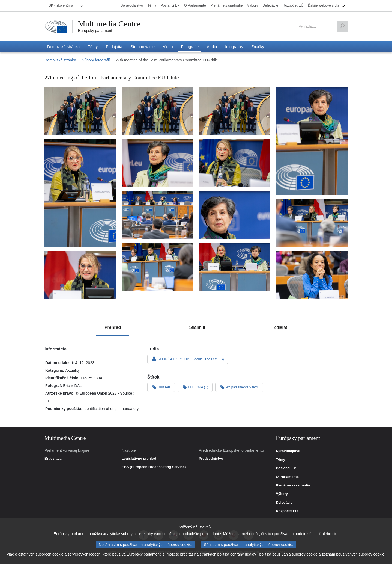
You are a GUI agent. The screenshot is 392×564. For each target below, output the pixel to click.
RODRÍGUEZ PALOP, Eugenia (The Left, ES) (188, 359)
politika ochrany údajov (237, 554)
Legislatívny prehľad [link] (139, 459)
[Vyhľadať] (342, 26)
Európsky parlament (95, 31)
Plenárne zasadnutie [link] (293, 485)
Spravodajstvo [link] (288, 451)
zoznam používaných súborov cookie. (353, 554)
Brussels (161, 387)
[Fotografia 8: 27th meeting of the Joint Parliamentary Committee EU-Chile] (158, 215)
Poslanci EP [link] (286, 468)
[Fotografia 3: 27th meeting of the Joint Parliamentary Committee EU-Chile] (235, 111)
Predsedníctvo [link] (211, 459)
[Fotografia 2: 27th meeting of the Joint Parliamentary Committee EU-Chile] (158, 111)
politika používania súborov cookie (288, 554)
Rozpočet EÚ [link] (287, 511)
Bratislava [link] (53, 459)
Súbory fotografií (96, 60)
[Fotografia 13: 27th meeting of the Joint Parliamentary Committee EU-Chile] (80, 275)
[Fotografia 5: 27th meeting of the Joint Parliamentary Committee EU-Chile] (80, 193)
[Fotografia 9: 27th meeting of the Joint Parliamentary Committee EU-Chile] (235, 215)
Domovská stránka (60, 60)
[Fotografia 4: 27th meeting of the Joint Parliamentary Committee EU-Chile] (312, 141)
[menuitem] (65, 6)
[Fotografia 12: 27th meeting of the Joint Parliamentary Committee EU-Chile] (235, 267)
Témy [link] (280, 460)
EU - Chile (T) (195, 387)
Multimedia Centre (109, 24)
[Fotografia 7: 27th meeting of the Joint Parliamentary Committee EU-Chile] (235, 163)
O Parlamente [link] (287, 477)
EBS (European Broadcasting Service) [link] (154, 467)
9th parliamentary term (239, 387)
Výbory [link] (282, 494)
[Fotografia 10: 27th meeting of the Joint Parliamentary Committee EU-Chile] (312, 223)
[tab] (113, 327)
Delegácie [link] (284, 503)
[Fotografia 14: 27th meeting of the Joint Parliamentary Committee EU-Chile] (312, 275)
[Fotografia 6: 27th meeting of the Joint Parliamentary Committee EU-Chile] (158, 163)
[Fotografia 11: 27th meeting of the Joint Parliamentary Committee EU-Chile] (158, 267)
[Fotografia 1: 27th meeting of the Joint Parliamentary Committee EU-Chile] (80, 111)
